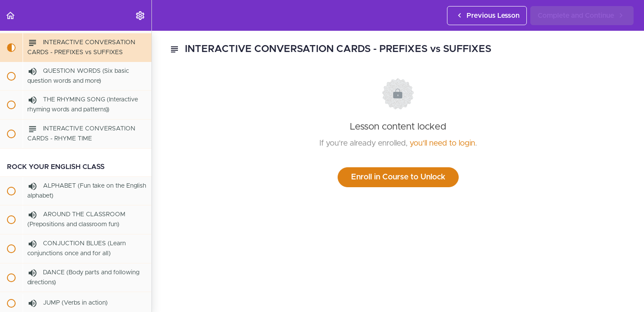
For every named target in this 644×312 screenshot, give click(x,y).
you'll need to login (442, 143)
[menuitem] (141, 15)
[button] (11, 15)
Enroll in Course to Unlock (398, 177)
